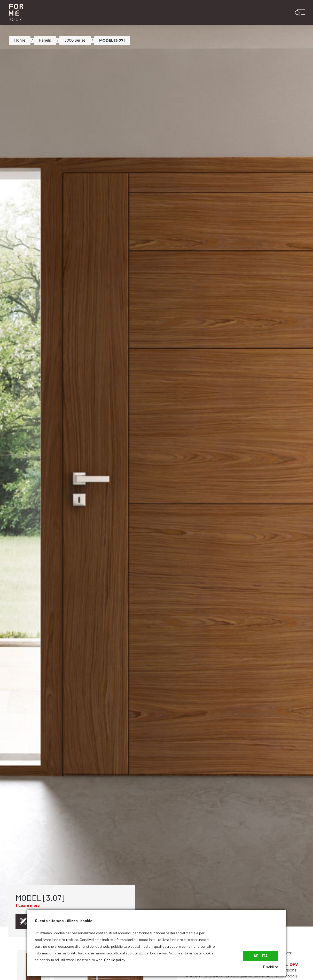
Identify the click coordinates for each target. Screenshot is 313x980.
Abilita (261, 956)
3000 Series (75, 40)
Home (20, 40)
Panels (45, 40)
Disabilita (271, 967)
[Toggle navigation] (303, 12)
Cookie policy (115, 960)
